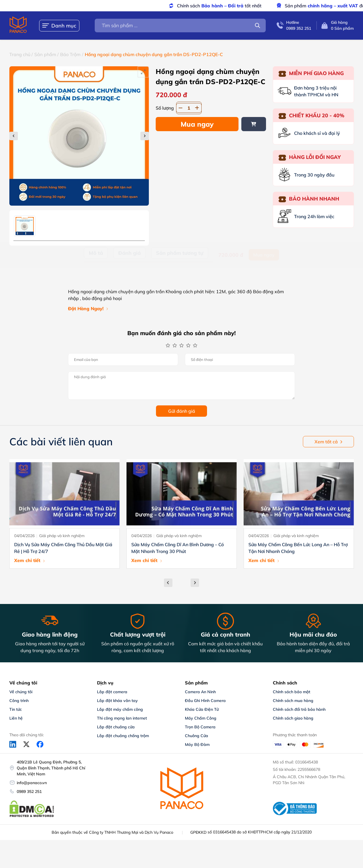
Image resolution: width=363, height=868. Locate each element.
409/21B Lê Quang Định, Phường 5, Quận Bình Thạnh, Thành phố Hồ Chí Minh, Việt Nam (51, 768)
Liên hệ (16, 718)
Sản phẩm (45, 54)
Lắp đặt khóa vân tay (117, 701)
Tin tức (16, 709)
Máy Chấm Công (201, 718)
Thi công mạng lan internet (122, 718)
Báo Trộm (70, 54)
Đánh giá (129, 266)
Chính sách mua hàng (293, 701)
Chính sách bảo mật (292, 692)
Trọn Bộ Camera (200, 727)
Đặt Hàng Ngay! (86, 309)
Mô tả (96, 266)
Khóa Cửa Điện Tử (202, 709)
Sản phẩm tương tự (180, 266)
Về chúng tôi (21, 692)
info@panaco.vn (32, 783)
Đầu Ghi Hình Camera (205, 701)
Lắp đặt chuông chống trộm (123, 736)
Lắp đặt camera (112, 692)
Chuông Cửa (197, 736)
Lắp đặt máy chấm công (120, 709)
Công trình (19, 701)
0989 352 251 (29, 792)
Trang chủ (20, 54)
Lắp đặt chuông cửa (116, 727)
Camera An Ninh (200, 692)
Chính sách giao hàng (293, 718)
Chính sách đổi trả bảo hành (299, 709)
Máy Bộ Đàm (197, 744)
